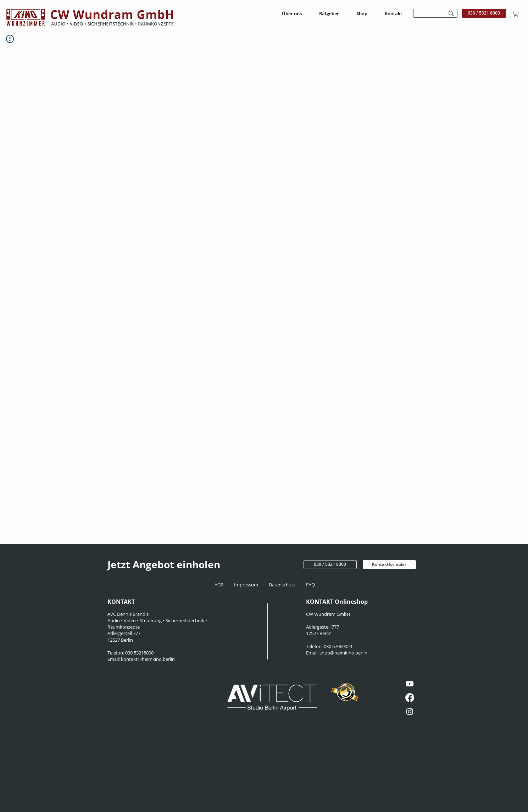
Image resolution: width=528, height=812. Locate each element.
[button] (516, 14)
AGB (221, 585)
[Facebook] (410, 698)
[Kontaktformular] (389, 565)
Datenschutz (283, 585)
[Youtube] (410, 684)
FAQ (310, 585)
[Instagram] (410, 711)
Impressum (247, 585)
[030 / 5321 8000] (484, 13)
